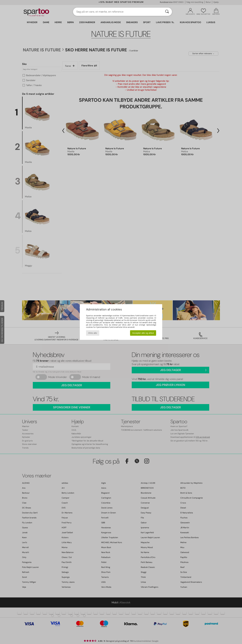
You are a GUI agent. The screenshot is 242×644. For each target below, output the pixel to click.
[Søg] (167, 12)
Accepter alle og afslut (143, 333)
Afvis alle (93, 333)
